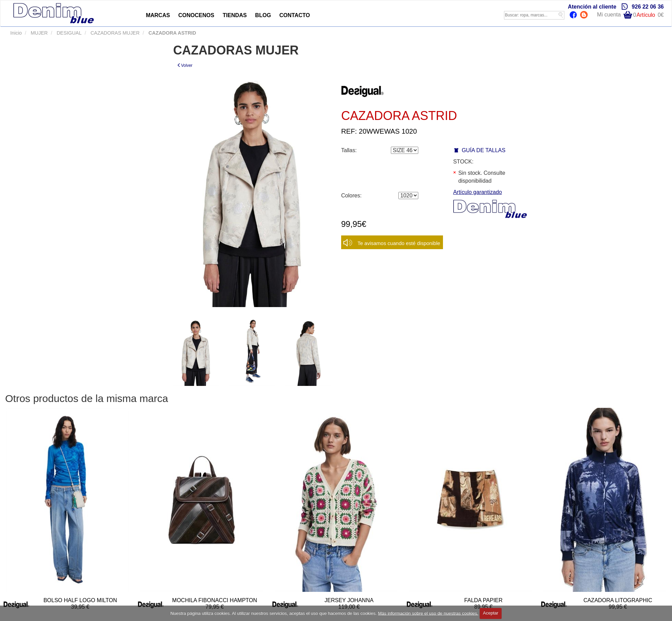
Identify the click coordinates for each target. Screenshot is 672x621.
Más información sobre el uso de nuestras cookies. (428, 613)
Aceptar (491, 613)
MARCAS (158, 15)
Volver (185, 65)
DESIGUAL (68, 33)
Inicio (16, 33)
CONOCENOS (196, 15)
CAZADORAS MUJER (114, 33)
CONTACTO (295, 15)
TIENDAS (235, 15)
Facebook (574, 15)
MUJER (39, 33)
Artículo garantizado (478, 192)
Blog (585, 15)
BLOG (263, 15)
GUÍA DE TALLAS (484, 150)
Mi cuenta (609, 15)
